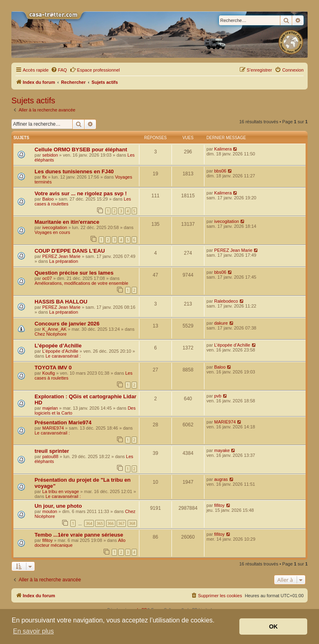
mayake (222, 450)
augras (221, 479)
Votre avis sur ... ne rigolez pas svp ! (81, 193)
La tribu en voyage (61, 491)
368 (132, 523)
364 (89, 523)
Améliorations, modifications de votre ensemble (81, 283)
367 (121, 523)
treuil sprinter (52, 451)
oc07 (47, 278)
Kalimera (223, 149)
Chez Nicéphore (51, 334)
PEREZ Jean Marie (61, 256)
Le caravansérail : (63, 356)
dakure (221, 323)
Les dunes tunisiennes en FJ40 (74, 171)
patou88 (50, 456)
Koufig (49, 373)
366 (111, 523)
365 (100, 523)
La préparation (64, 261)
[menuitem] (59, 70)
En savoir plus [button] (34, 631)
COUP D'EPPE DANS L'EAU (70, 251)
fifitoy (219, 505)
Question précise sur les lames (74, 273)
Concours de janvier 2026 (67, 324)
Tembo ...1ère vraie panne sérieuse (79, 535)
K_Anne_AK (54, 329)
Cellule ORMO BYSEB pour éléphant (81, 150)
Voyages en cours (52, 232)
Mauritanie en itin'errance (67, 222)
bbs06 (220, 171)
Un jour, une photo (58, 506)
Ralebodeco (226, 301)
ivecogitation (55, 227)
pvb (218, 396)
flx (44, 177)
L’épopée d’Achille (58, 346)
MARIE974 (53, 428)
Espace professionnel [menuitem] (95, 70)
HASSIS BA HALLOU (61, 302)
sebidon (50, 155)
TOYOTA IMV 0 (53, 368)
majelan (50, 408)
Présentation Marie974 (63, 422)
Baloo (48, 199)
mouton (50, 511)
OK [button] (273, 627)
